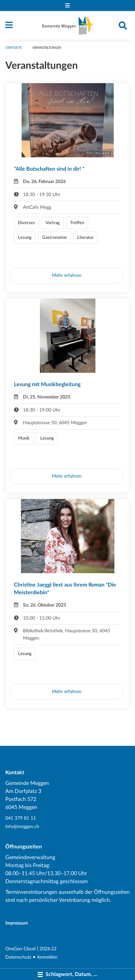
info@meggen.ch (22, 827)
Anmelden (47, 957)
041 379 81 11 (21, 818)
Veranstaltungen (47, 48)
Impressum (17, 923)
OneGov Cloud (20, 949)
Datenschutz (18, 957)
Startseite (13, 48)
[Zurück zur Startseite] (67, 25)
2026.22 (48, 949)
